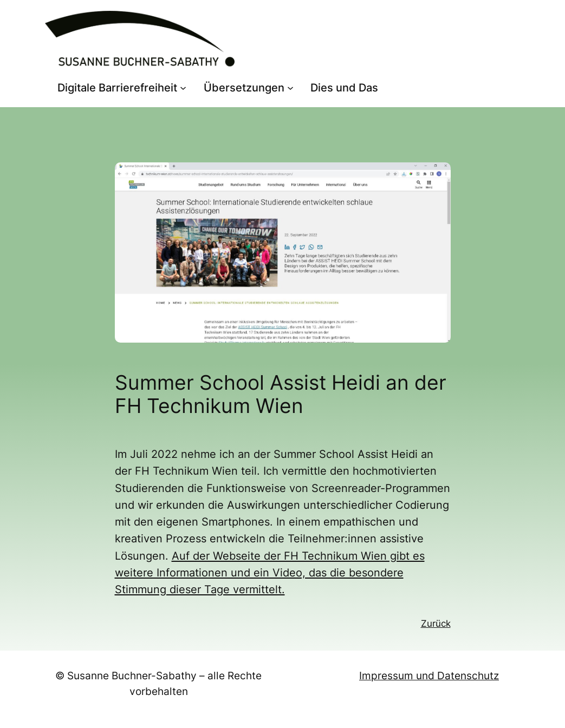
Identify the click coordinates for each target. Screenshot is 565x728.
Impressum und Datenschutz (429, 675)
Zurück (436, 624)
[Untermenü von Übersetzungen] (290, 88)
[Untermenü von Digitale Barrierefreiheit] (183, 88)
